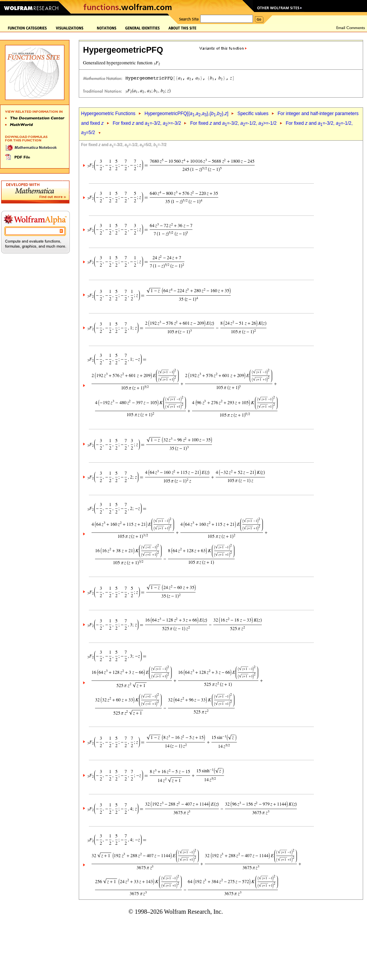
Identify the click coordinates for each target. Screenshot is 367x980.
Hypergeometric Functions (108, 114)
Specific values (253, 114)
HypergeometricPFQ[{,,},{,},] (186, 114)
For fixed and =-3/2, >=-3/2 (147, 123)
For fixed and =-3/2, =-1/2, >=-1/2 (233, 123)
